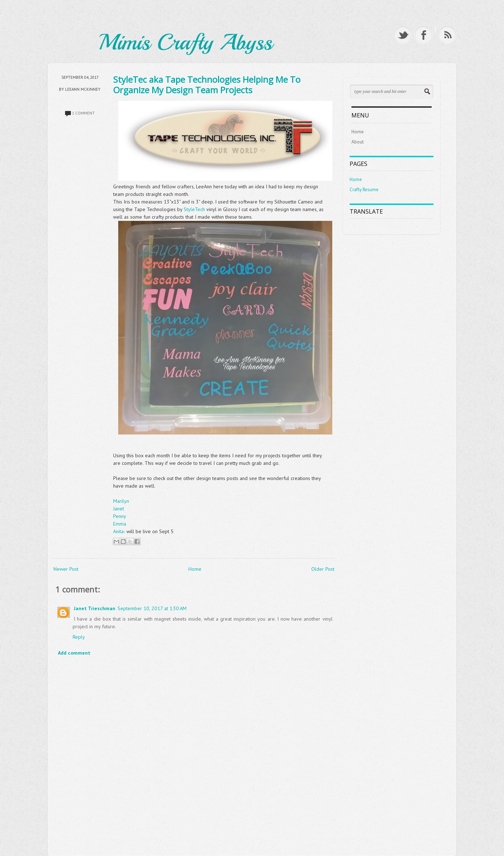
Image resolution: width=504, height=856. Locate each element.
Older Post (323, 569)
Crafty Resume (364, 190)
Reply (79, 637)
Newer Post (66, 569)
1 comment (83, 113)
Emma (120, 524)
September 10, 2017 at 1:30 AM (152, 608)
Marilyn (121, 501)
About (358, 142)
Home (195, 569)
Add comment (74, 653)
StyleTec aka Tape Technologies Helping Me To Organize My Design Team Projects (207, 85)
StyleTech (195, 209)
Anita (118, 531)
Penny (120, 516)
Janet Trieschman (95, 608)
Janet (119, 509)
